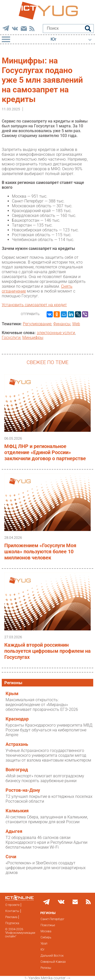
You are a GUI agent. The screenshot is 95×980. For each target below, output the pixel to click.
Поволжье (48, 925)
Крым (12, 694)
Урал (44, 943)
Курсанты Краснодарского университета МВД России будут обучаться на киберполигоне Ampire (49, 730)
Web (76, 324)
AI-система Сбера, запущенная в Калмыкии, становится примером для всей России (47, 819)
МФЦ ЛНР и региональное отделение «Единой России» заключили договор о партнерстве (45, 452)
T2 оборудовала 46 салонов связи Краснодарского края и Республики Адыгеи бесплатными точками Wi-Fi (46, 842)
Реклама (11, 917)
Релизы (46, 968)
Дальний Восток (52, 956)
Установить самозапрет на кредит (34, 305)
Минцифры (33, 338)
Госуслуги (11, 338)
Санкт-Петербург (52, 919)
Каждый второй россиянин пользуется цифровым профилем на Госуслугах (48, 651)
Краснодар (17, 719)
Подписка (12, 923)
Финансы (62, 324)
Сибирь (46, 937)
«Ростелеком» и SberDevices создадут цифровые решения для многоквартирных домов (46, 868)
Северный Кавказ (53, 962)
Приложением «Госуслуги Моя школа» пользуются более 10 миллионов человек (40, 552)
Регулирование (37, 324)
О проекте (12, 905)
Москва (46, 931)
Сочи (11, 857)
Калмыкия (17, 811)
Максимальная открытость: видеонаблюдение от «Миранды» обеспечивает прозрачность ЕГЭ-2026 (42, 705)
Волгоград (17, 770)
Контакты (12, 911)
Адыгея (14, 831)
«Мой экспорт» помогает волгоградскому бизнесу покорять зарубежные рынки (45, 778)
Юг (43, 950)
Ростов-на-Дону (23, 790)
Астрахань (17, 744)
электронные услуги (56, 333)
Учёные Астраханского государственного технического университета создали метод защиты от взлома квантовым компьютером (48, 755)
